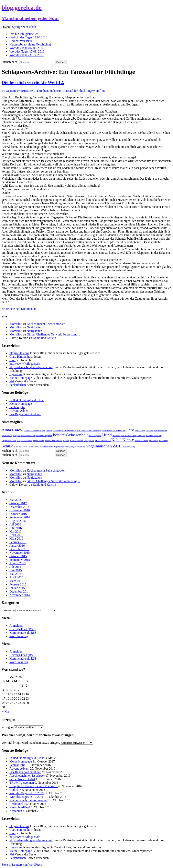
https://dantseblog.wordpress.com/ (31, 367)
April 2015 (16, 577)
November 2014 (20, 595)
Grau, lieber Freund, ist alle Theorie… (33, 786)
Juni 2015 (16, 570)
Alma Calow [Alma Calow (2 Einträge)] (12, 430)
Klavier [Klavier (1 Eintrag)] (66, 440)
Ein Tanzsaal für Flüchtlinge (75, 91)
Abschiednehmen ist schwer (27, 776)
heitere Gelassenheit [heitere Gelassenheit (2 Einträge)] (70, 435)
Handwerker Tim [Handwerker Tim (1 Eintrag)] (28, 436)
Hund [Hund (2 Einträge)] (107, 435)
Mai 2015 (16, 574)
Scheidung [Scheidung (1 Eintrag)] (163, 440)
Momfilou (99, 91)
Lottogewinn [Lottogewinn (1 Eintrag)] (89, 440)
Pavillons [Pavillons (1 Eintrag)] (144, 440)
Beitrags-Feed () (22, 629)
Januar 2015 (17, 588)
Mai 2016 (16, 531)
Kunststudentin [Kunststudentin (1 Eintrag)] (76, 440)
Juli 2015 (15, 567)
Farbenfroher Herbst (22, 779)
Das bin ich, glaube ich (24, 34)
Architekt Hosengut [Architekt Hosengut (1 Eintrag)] (32, 431)
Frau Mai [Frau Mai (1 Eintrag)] (150, 431)
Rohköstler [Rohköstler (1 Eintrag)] (154, 440)
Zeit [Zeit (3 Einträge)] (117, 445)
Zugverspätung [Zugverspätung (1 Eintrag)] (129, 447)
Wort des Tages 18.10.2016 (27, 797)
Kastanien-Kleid (20, 807)
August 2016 (17, 521)
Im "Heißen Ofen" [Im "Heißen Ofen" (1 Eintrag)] (129, 436)
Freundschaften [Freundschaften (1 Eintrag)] (161, 431)
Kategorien (9, 610)
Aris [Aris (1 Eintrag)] (43, 431)
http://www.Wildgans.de (25, 364)
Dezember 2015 (19, 549)
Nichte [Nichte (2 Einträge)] (128, 440)
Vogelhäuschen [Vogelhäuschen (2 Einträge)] (99, 446)
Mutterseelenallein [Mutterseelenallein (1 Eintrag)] (103, 440)
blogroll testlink (19, 353)
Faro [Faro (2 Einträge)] (130, 430)
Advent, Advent (19, 411)
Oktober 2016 (18, 514)
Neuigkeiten (34, 327)
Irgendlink (16, 374)
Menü (6, 27)
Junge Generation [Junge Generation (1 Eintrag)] (24, 440)
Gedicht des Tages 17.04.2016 (28, 37)
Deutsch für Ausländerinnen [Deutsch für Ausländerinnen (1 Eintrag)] (65, 431)
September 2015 (20, 560)
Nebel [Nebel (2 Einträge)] (116, 440)
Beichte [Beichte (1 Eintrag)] (49, 431)
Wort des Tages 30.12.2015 (27, 55)
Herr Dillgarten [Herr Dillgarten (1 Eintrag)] (95, 436)
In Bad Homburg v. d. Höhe (27, 400)
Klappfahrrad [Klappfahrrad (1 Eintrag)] (38, 440)
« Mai (6, 711)
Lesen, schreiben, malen (42, 91)
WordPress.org (19, 636)
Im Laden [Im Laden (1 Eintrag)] (141, 436)
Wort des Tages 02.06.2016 (27, 48)
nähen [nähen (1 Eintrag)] (137, 440)
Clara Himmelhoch (21, 357)
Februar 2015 (18, 584)
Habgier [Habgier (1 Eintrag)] (16, 436)
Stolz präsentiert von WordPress (22, 865)
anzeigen (7, 727)
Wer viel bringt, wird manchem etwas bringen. (31, 743)
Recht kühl (16, 804)
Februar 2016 (18, 542)
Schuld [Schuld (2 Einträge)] (8, 446)
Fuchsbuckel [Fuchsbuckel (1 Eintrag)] (7, 436)
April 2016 (16, 535)
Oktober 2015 (18, 556)
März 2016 (16, 539)
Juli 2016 (15, 524)
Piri (12, 381)
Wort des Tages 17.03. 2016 (27, 51)
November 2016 (20, 510)
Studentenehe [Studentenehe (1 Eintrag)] (48, 447)
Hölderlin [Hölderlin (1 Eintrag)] (117, 436)
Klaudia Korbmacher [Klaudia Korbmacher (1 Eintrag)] (53, 440)
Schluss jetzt (17, 407)
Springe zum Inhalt (24, 27)
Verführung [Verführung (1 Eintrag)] (70, 447)
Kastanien (16, 811)
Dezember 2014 (19, 591)
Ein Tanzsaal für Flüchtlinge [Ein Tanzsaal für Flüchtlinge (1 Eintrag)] (89, 431)
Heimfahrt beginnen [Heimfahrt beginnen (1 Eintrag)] (44, 436)
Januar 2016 (17, 546)
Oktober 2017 (18, 503)
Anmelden (16, 626)
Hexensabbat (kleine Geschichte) (30, 44)
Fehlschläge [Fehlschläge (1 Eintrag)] (140, 431)
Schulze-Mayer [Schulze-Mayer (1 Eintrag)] (21, 447)
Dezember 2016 (19, 507)
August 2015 (17, 563)
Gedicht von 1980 (21, 41)
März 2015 (16, 581)
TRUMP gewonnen (22, 783)
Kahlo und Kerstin (44, 338)
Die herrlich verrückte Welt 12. (33, 82)
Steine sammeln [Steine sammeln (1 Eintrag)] (35, 447)
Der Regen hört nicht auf (25, 414)
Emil (12, 360)
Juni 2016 (16, 528)
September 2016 (20, 517)
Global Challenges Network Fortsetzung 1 (53, 334)
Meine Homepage (21, 378)
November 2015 (20, 553)
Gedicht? (15, 790)
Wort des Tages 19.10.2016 (27, 793)
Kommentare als (23, 633)
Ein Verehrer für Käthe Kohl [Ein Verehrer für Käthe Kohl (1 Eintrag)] (114, 431)
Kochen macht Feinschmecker (46, 324)
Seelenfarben (18, 385)
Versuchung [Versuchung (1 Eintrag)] (80, 447)
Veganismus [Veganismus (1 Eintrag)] (59, 447)
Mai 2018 (16, 500)
